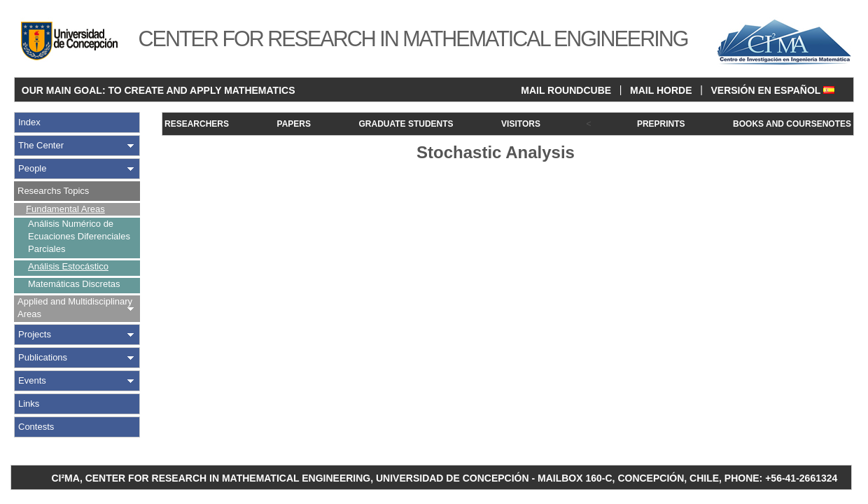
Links (29, 404)
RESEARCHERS (197, 124)
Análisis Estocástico (68, 266)
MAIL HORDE (661, 90)
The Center (41, 145)
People (32, 168)
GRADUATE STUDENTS (406, 124)
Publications (43, 357)
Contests (36, 427)
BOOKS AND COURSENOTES (792, 124)
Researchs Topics (53, 191)
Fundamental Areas (65, 209)
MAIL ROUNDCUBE (566, 90)
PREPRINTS (661, 124)
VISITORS (521, 124)
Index (29, 122)
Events (32, 380)
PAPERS (294, 124)
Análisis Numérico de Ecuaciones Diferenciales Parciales (79, 236)
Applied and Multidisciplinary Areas (75, 308)
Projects (35, 334)
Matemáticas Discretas (74, 284)
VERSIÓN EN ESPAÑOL (772, 90)
